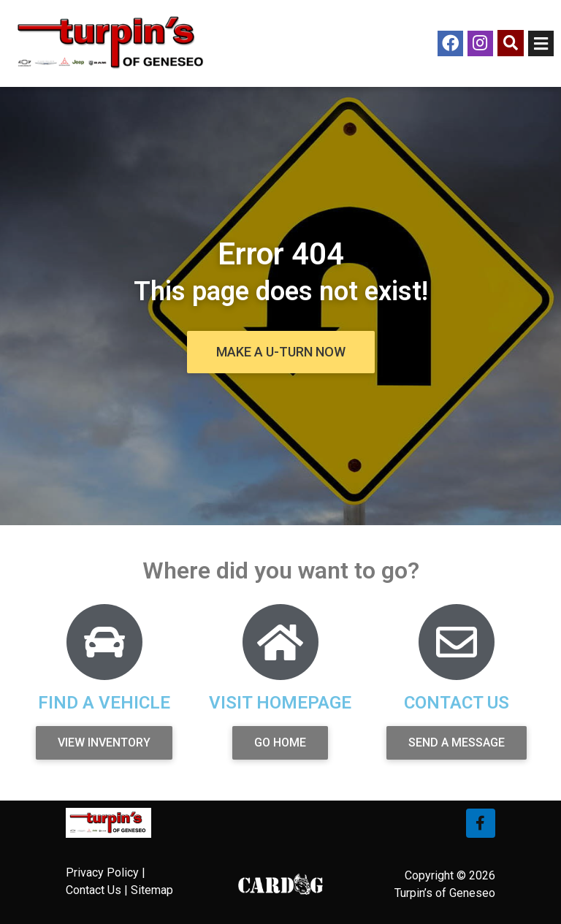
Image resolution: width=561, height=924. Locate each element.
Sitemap (152, 890)
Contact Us (93, 890)
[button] (281, 352)
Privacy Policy (102, 873)
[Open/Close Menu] (541, 43)
